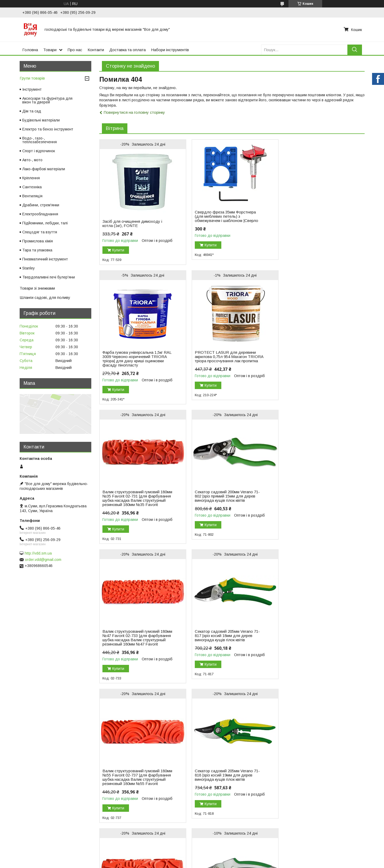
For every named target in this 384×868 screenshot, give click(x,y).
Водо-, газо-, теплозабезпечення (40, 140)
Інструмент (32, 89)
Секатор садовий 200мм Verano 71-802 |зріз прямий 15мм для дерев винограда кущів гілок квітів (315, 365)
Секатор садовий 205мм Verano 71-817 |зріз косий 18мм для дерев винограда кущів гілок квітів (225, 509)
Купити (118, 250)
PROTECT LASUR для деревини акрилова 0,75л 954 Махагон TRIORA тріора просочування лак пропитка (133, 367)
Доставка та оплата (128, 50)
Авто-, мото (32, 160)
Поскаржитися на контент (218, 760)
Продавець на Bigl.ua (192, 755)
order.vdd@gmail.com (43, 560)
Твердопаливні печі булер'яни (49, 277)
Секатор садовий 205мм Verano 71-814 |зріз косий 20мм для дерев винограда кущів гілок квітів (315, 653)
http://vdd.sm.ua (38, 553)
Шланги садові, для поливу (45, 297)
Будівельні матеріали (41, 120)
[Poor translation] (19, 791)
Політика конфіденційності (260, 760)
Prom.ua (217, 750)
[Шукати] (355, 50)
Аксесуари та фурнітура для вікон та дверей (47, 100)
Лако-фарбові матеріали (44, 169)
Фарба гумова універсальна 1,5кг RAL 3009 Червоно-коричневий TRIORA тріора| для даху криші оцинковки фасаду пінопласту (313, 228)
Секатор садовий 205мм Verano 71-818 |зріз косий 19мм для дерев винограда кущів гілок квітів (135, 653)
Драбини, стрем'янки (41, 205)
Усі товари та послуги (342, 712)
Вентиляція (32, 196)
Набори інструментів (170, 50)
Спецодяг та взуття (40, 232)
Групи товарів (32, 78)
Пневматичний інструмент (45, 259)
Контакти (96, 50)
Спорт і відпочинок (39, 151)
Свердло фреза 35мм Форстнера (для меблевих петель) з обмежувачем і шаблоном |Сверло (224, 216)
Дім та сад (32, 111)
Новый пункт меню (21, 731)
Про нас (75, 50)
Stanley (29, 268)
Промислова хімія (38, 241)
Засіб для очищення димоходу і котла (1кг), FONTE (132, 224)
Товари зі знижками (37, 288)
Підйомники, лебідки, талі (45, 223)
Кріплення (31, 178)
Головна (30, 50)
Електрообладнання (40, 214)
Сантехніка (32, 187)
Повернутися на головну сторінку (134, 112)
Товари (50, 50)
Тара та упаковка (37, 250)
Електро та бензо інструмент (48, 129)
